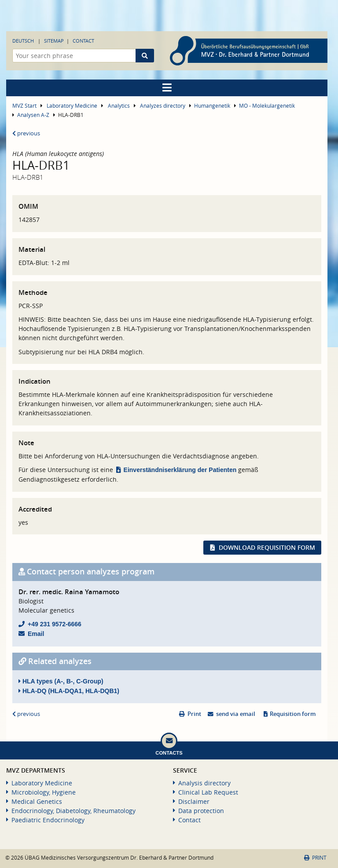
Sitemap (54, 41)
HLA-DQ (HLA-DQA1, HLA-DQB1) (69, 691)
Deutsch (23, 41)
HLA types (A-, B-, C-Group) (61, 681)
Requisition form (293, 714)
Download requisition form (267, 547)
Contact (83, 41)
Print (194, 714)
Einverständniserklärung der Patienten (180, 470)
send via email (236, 714)
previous (26, 133)
